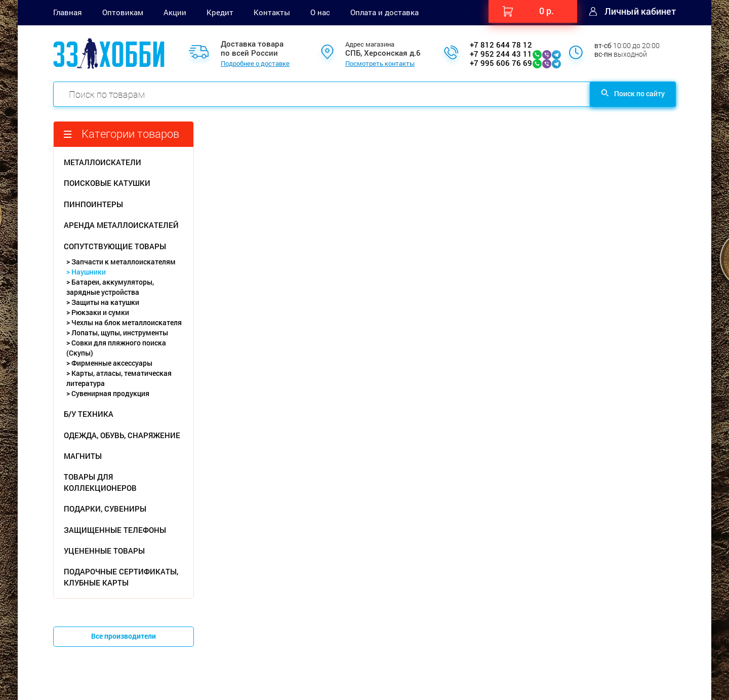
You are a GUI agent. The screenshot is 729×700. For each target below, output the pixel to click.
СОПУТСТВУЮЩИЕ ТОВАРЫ (115, 246)
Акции (175, 12)
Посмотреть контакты (380, 64)
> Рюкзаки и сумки (98, 312)
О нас (320, 12)
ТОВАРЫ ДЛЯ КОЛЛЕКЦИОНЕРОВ (100, 482)
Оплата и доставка (384, 12)
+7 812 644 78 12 (501, 45)
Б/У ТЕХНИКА (89, 414)
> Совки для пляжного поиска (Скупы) (116, 348)
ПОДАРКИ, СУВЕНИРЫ (105, 509)
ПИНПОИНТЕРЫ (93, 204)
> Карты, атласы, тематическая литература (119, 378)
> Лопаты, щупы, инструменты (117, 333)
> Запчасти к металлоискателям (121, 262)
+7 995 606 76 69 (501, 63)
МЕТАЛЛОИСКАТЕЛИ (103, 162)
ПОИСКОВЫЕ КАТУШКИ (107, 183)
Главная (68, 12)
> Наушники (86, 272)
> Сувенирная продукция (108, 393)
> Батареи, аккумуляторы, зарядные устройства (110, 287)
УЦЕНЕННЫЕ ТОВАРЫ (104, 551)
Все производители (124, 636)
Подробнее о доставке (255, 64)
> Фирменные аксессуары (109, 363)
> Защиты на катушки (103, 302)
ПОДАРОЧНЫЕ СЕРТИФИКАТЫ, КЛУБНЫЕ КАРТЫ (121, 577)
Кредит (220, 12)
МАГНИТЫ (83, 456)
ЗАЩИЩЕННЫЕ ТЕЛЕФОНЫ (115, 530)
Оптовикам (123, 12)
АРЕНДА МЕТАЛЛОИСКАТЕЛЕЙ (121, 225)
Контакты (272, 12)
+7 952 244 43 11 (501, 54)
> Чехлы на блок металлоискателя (124, 322)
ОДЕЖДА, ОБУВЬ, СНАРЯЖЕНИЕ (122, 435)
